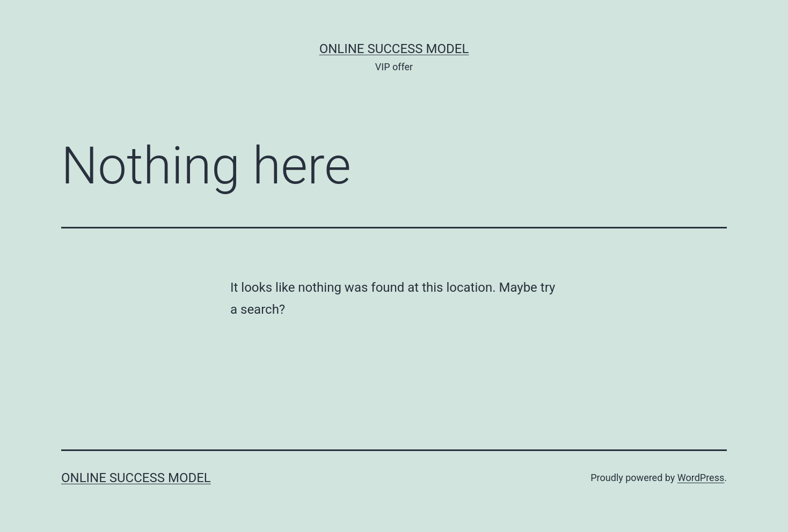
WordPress (701, 478)
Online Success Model (394, 49)
